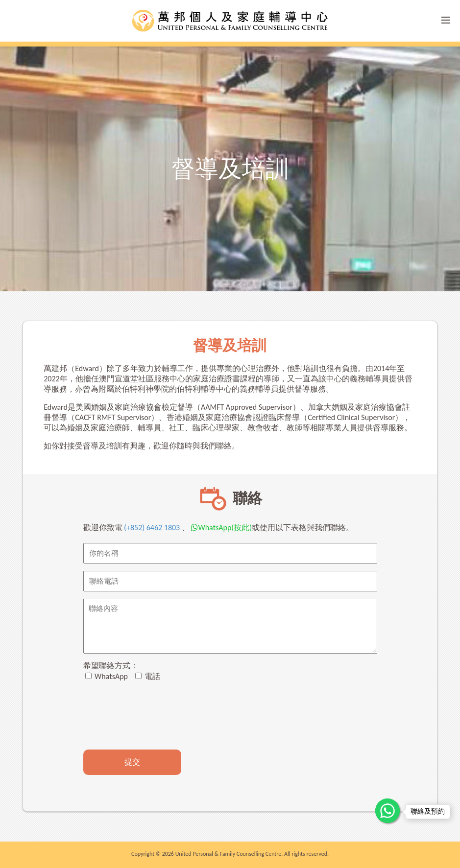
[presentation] (158, 716)
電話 (148, 676)
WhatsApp (107, 676)
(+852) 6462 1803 (152, 528)
